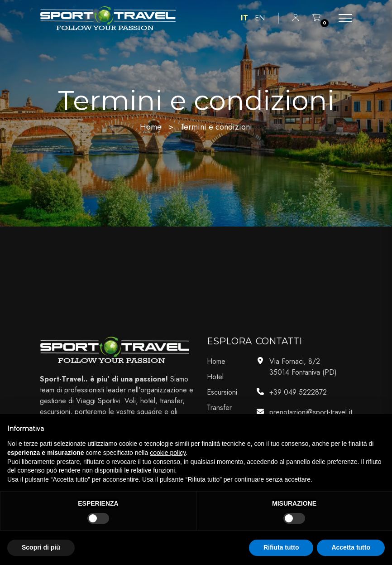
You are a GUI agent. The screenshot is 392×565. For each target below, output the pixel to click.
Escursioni (222, 392)
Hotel (215, 377)
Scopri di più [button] (41, 547)
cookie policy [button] (168, 453)
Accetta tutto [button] (351, 547)
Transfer (219, 408)
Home (151, 127)
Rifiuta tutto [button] (281, 547)
